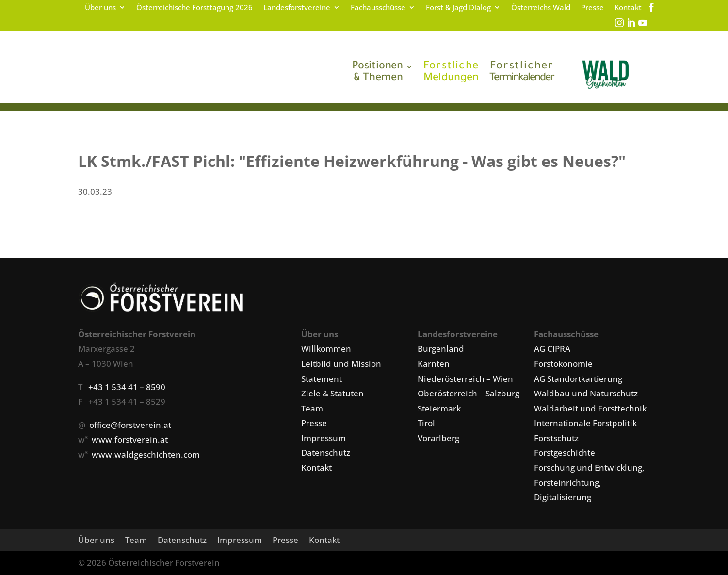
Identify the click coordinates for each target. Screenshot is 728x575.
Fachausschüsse (378, 8)
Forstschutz (556, 438)
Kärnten (434, 364)
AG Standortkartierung (578, 379)
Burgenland (441, 349)
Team (312, 408)
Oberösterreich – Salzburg (469, 393)
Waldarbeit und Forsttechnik (590, 408)
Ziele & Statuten (332, 393)
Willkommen (326, 349)
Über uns (100, 8)
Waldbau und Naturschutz (586, 393)
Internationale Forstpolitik (585, 423)
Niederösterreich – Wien (465, 379)
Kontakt (628, 8)
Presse (592, 8)
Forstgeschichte (565, 452)
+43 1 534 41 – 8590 (127, 387)
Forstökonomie (563, 364)
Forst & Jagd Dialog (458, 8)
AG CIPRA (552, 349)
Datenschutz (326, 452)
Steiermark (439, 408)
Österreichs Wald (541, 8)
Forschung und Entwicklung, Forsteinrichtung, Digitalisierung (589, 482)
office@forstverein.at (130, 425)
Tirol (426, 423)
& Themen (378, 73)
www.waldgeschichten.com (146, 454)
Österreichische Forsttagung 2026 (194, 8)
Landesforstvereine (297, 8)
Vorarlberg (438, 438)
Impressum (324, 438)
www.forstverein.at (130, 439)
